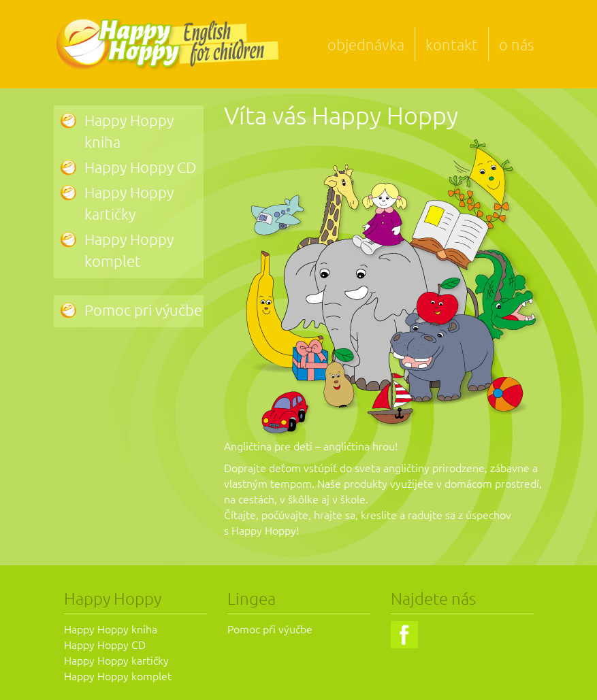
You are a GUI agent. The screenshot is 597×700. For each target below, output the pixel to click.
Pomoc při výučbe (270, 629)
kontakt (452, 44)
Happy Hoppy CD (140, 167)
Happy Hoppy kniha (111, 629)
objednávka (366, 44)
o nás (516, 44)
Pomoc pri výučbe (143, 310)
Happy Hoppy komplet (118, 676)
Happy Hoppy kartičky (116, 660)
